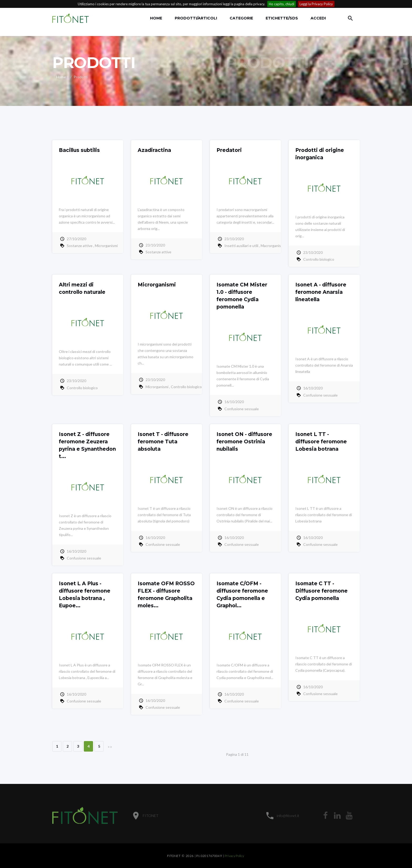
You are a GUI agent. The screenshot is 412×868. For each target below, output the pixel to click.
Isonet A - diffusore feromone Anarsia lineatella (321, 292)
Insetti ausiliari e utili (241, 246)
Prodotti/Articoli (196, 18)
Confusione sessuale (242, 409)
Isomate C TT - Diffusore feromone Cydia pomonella (321, 591)
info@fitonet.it (288, 816)
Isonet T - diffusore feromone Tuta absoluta (163, 442)
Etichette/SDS (282, 18)
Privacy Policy (234, 856)
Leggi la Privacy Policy (316, 4)
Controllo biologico (319, 259)
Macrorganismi (273, 246)
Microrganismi (106, 246)
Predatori (229, 150)
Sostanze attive (80, 246)
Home (156, 18)
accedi (318, 18)
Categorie (241, 18)
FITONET (151, 816)
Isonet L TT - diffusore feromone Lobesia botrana (321, 442)
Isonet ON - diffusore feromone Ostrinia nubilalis (244, 442)
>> (110, 747)
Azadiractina (154, 150)
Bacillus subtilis (79, 150)
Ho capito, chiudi (282, 4)
